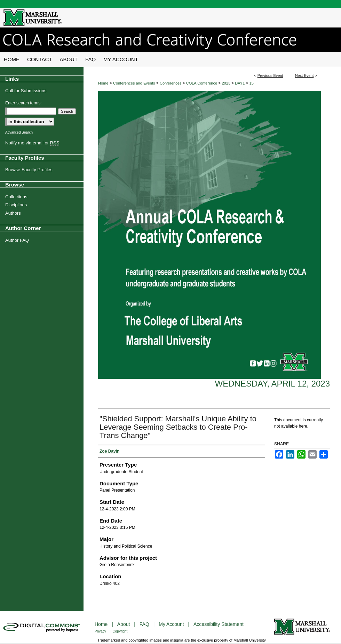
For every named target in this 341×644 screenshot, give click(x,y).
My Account (172, 624)
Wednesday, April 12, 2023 (272, 384)
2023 (227, 83)
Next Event (304, 75)
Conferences (171, 83)
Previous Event (270, 75)
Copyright (120, 631)
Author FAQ (17, 240)
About (124, 624)
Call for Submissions (26, 91)
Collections (16, 197)
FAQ (145, 624)
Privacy (101, 631)
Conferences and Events (135, 83)
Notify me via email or (32, 143)
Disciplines (16, 205)
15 (252, 83)
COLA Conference (202, 83)
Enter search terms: (23, 103)
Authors (13, 213)
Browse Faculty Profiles (29, 170)
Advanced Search (19, 132)
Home (103, 83)
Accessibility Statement (219, 624)
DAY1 (240, 83)
